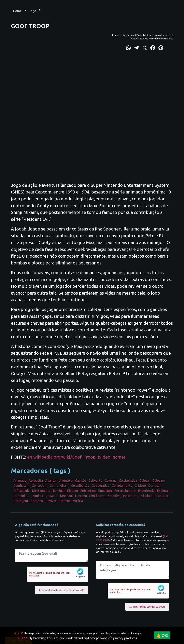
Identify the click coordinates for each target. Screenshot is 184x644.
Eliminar (59, 490)
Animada (20, 480)
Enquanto (105, 490)
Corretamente (122, 485)
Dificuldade (22, 490)
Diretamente (41, 490)
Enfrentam (88, 490)
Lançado (81, 495)
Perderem (130, 495)
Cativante (95, 480)
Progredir (161, 495)
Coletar (145, 480)
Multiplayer (97, 495)
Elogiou (73, 490)
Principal (146, 495)
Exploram (164, 490)
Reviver (51, 500)
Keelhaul (66, 495)
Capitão (81, 480)
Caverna (111, 480)
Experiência (146, 490)
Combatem (21, 485)
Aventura (66, 480)
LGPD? (18, 633)
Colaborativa (128, 480)
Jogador (52, 495)
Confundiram (59, 485)
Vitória (78, 500)
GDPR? (23, 638)
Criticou (140, 485)
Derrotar (154, 485)
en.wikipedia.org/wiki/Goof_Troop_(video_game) (76, 457)
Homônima (21, 495)
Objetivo (114, 495)
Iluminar (38, 495)
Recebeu (37, 500)
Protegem (21, 500)
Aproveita (36, 480)
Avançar (51, 480)
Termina (65, 500)
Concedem (40, 485)
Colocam (159, 480)
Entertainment (125, 490)
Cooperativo (101, 485)
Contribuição (80, 485)
